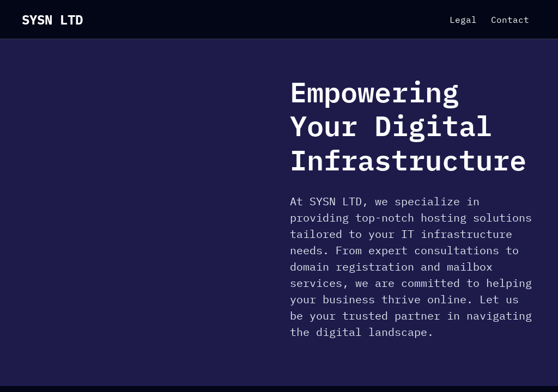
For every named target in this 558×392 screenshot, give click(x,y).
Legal (463, 20)
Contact (510, 20)
